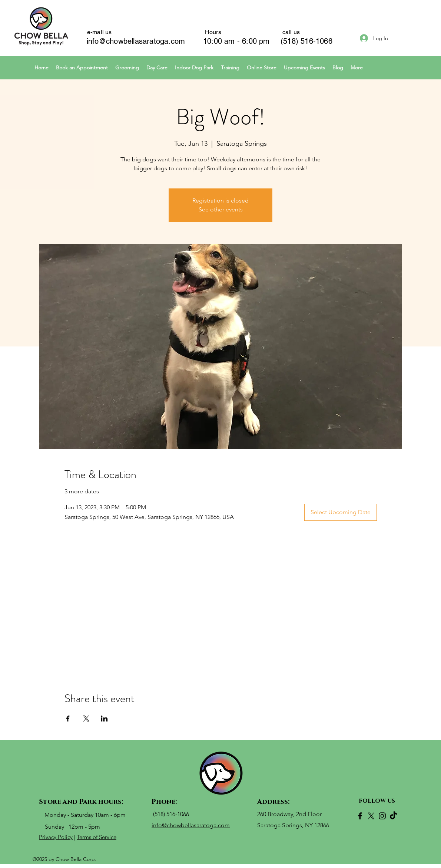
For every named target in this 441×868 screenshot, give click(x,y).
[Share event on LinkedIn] (104, 719)
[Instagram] (382, 816)
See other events (221, 209)
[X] (371, 816)
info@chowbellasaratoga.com (136, 41)
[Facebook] (360, 816)
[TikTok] (393, 816)
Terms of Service (97, 837)
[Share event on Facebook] (68, 719)
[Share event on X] (86, 719)
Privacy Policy (56, 837)
